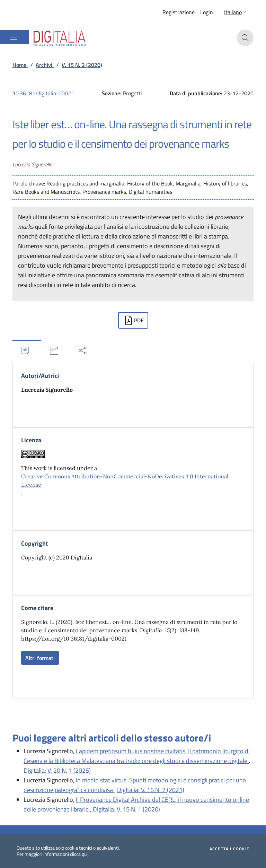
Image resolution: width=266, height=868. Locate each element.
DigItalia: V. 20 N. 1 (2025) (57, 770)
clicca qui (79, 854)
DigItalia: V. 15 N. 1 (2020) (126, 809)
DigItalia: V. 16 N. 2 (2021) (151, 790)
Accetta (229, 849)
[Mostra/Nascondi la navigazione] (14, 37)
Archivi (45, 65)
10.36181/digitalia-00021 (43, 93)
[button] (236, 12)
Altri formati (40, 658)
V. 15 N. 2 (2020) (82, 65)
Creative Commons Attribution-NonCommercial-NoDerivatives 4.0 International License (125, 480)
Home (20, 65)
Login (207, 12)
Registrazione (179, 12)
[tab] (27, 350)
